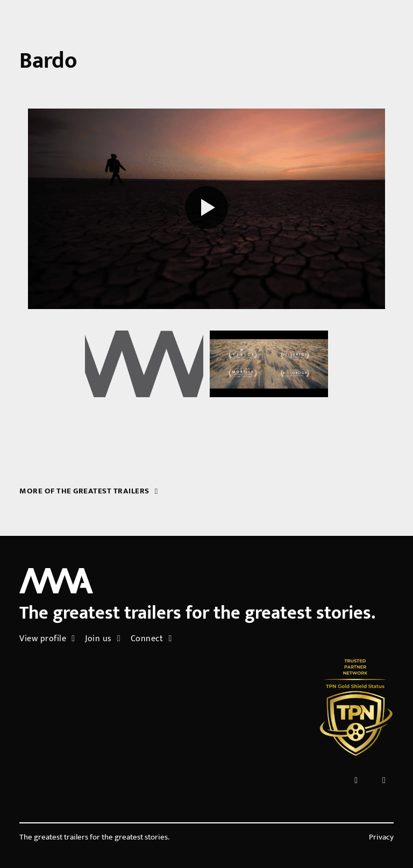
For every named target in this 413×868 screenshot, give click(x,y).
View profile (47, 639)
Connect (151, 639)
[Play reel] (206, 209)
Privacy (381, 837)
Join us (103, 639)
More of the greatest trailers (88, 491)
